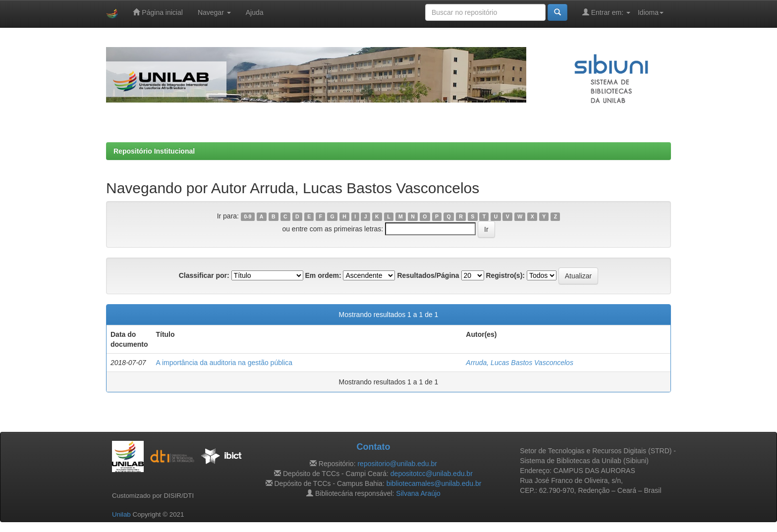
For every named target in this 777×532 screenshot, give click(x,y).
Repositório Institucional (154, 151)
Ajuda (255, 12)
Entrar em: (606, 12)
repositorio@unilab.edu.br (397, 464)
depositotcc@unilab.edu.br (432, 474)
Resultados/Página (428, 275)
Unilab (121, 514)
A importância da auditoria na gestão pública (224, 363)
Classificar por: (204, 275)
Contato (373, 447)
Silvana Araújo (418, 493)
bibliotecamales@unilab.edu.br (434, 483)
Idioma (651, 12)
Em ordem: (323, 275)
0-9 (248, 216)
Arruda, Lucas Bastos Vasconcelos (520, 363)
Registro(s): (505, 275)
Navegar (214, 12)
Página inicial (158, 12)
